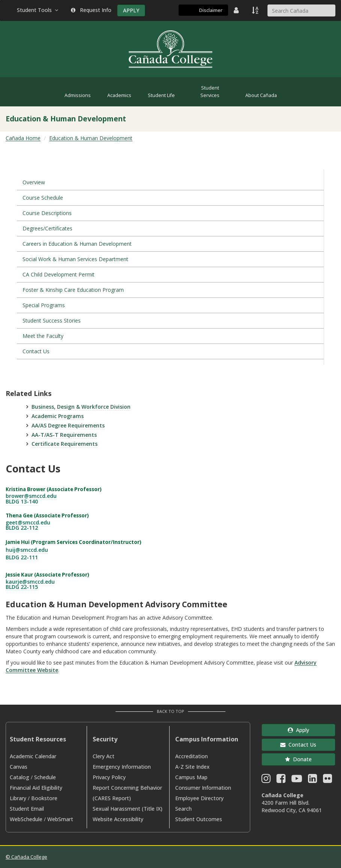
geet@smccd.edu (28, 522)
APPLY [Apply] (131, 10)
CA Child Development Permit (59, 274)
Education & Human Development (91, 138)
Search (183, 809)
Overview (34, 182)
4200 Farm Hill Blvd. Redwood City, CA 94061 (292, 806)
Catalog (20, 777)
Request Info (91, 10)
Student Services (210, 92)
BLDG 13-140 (22, 501)
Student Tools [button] (38, 10)
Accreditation (192, 756)
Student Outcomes (199, 819)
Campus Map (191, 777)
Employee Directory (199, 798)
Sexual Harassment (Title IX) (128, 809)
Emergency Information (122, 767)
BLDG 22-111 (22, 557)
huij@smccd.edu (27, 550)
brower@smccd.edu (31, 496)
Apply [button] (298, 730)
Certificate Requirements (65, 444)
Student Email (27, 809)
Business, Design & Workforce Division (81, 407)
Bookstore (44, 798)
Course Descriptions (47, 213)
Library (18, 798)
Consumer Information (203, 788)
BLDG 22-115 (22, 587)
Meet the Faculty (43, 336)
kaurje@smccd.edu (30, 582)
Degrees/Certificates (47, 228)
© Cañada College (26, 857)
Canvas (19, 767)
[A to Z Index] (256, 10)
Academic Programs (58, 416)
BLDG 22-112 (22, 528)
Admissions (78, 95)
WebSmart (60, 819)
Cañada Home (23, 138)
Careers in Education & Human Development (77, 244)
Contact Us (36, 351)
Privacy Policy (109, 777)
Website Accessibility (118, 819)
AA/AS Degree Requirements (68, 425)
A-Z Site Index (192, 767)
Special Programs (44, 305)
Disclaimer (211, 10)
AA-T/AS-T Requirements (64, 435)
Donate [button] (298, 759)
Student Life (161, 95)
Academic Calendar (33, 756)
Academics (119, 95)
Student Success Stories (52, 320)
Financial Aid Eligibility (36, 788)
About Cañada (261, 95)
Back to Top (170, 711)
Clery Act (104, 756)
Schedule (45, 777)
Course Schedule (43, 198)
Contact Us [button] (298, 745)
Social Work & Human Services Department (75, 259)
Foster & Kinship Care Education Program (73, 290)
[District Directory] (237, 10)
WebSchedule (26, 819)
